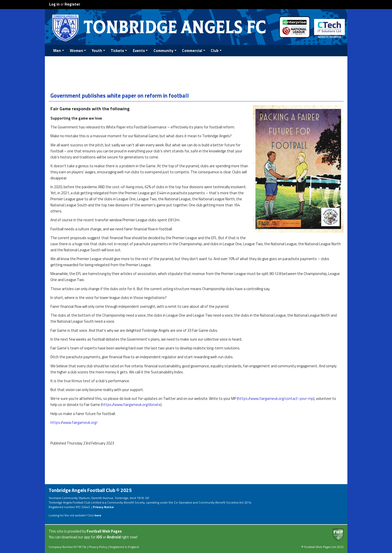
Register (72, 4)
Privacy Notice (103, 507)
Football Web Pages (104, 531)
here (98, 515)
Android (114, 537)
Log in (54, 4)
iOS (99, 537)
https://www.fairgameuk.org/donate (131, 405)
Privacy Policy (98, 547)
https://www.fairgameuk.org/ (74, 422)
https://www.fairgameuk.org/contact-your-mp (276, 398)
